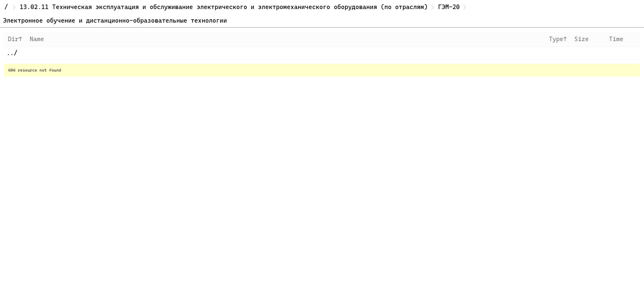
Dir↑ (15, 39)
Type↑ (558, 39)
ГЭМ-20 (449, 7)
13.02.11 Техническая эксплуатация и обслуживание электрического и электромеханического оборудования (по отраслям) (224, 7)
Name (37, 39)
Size (581, 39)
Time (616, 39)
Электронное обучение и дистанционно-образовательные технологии (115, 21)
